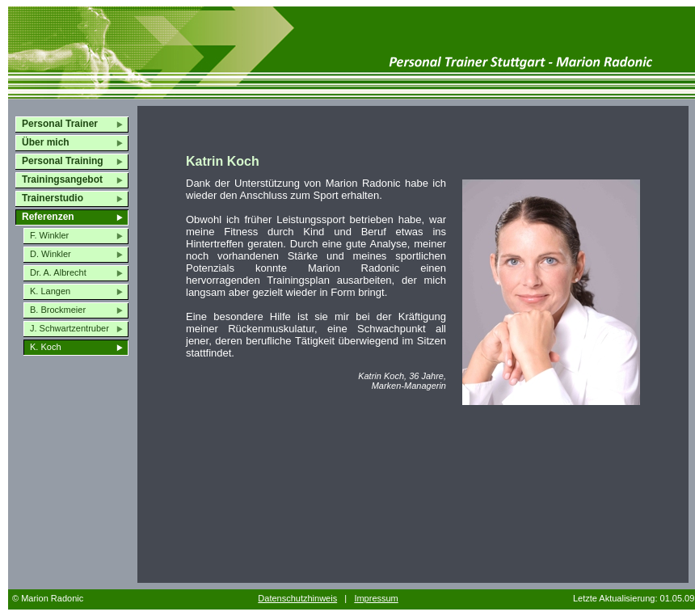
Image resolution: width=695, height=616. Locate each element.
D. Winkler (51, 254)
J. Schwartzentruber (69, 328)
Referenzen (48, 217)
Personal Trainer (60, 124)
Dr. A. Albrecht (58, 272)
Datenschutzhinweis (297, 598)
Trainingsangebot (62, 179)
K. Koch (46, 347)
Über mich (46, 142)
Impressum (376, 598)
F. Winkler (49, 235)
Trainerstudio (53, 198)
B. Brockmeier (58, 310)
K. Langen (50, 291)
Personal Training (63, 161)
